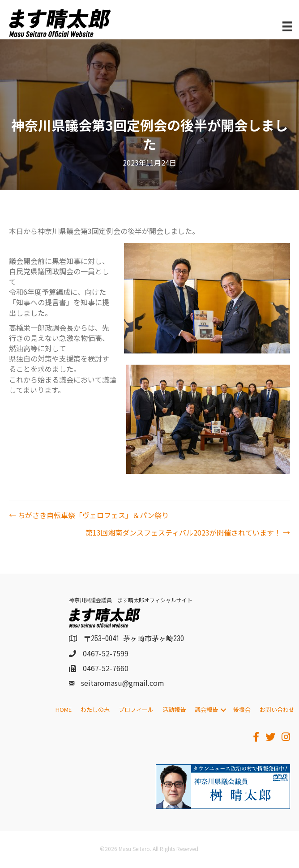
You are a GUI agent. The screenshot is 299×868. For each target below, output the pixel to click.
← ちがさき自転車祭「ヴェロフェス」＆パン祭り (89, 515)
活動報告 (174, 709)
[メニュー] (287, 27)
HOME (64, 709)
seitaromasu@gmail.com (123, 683)
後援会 (242, 709)
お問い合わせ (277, 709)
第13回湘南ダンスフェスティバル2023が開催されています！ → (188, 533)
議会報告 (206, 709)
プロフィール (136, 709)
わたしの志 (95, 709)
